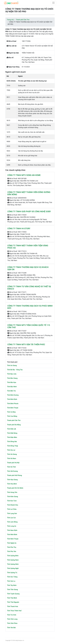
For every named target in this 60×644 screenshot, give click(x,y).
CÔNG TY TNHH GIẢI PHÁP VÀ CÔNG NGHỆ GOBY (29, 212)
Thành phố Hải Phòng (14, 475)
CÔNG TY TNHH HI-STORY (19, 229)
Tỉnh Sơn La (11, 581)
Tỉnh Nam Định (12, 530)
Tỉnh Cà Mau (11, 412)
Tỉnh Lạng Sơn (12, 513)
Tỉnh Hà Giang (12, 454)
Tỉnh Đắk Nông (12, 433)
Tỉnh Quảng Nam (13, 560)
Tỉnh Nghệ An (12, 543)
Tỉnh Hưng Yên (12, 492)
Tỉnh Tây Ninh (12, 585)
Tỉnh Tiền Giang (12, 590)
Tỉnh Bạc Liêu (12, 374)
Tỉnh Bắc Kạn (12, 382)
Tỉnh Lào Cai (11, 518)
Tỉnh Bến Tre (11, 391)
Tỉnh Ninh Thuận (13, 539)
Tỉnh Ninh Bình (12, 535)
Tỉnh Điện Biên (12, 437)
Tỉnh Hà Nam (12, 458)
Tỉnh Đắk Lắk (12, 429)
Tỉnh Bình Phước (13, 404)
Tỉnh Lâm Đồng (12, 522)
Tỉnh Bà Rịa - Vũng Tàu (15, 370)
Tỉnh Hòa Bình (12, 484)
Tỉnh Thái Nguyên (13, 602)
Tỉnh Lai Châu (12, 509)
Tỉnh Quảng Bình (13, 556)
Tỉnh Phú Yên (12, 551)
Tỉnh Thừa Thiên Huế (14, 611)
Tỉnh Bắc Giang (12, 378)
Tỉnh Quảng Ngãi (13, 568)
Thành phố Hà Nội (13, 463)
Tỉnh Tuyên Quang (13, 594)
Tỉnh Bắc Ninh (12, 387)
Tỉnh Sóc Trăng (12, 577)
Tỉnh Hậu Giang (12, 480)
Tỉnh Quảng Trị (12, 573)
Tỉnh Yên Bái (11, 628)
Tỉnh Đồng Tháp (13, 446)
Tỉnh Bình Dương (13, 395)
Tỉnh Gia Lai (11, 450)
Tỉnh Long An (12, 526)
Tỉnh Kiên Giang (13, 497)
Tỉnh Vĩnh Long (12, 619)
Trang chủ (10, 20)
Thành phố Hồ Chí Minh (15, 488)
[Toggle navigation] (53, 3)
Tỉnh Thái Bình (12, 598)
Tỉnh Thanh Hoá (13, 606)
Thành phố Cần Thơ (23, 20)
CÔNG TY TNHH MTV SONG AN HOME (24, 175)
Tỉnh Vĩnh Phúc (12, 623)
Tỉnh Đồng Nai (12, 442)
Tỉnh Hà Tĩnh (11, 467)
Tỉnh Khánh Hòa (13, 505)
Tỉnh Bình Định (12, 399)
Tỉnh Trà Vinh (12, 615)
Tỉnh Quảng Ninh (13, 564)
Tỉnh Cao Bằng (12, 416)
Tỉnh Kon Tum (12, 501)
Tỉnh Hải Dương (12, 471)
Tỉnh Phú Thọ (12, 547)
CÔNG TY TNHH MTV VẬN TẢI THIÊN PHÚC (26, 344)
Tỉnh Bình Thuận (13, 408)
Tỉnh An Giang (12, 365)
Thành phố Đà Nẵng (14, 425)
